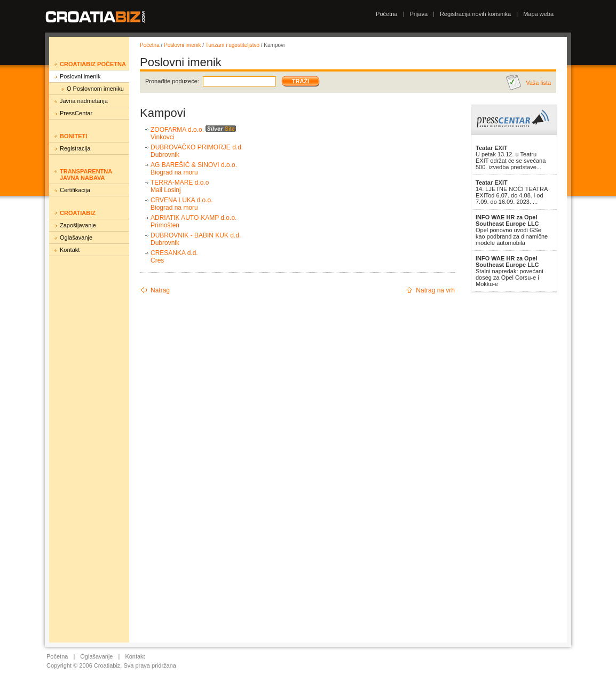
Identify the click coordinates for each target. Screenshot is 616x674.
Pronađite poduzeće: (172, 81)
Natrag (160, 290)
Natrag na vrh (435, 290)
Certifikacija (75, 190)
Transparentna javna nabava (86, 175)
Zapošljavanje (78, 225)
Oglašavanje (76, 237)
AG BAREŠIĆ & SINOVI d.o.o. (194, 165)
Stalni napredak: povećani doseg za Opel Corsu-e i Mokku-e (510, 271)
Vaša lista (538, 83)
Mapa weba (538, 14)
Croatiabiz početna (93, 64)
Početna (386, 14)
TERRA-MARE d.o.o (180, 183)
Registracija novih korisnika (475, 14)
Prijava (418, 14)
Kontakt (70, 250)
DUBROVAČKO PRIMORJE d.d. (197, 147)
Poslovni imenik (80, 76)
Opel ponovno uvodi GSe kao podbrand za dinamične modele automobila (512, 230)
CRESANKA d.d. (174, 253)
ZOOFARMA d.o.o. (177, 130)
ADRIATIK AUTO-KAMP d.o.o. (194, 218)
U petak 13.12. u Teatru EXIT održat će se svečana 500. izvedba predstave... (511, 157)
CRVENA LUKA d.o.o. (182, 200)
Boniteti (73, 136)
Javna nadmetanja (84, 101)
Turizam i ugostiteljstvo (232, 45)
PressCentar (76, 113)
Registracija (75, 148)
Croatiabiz (78, 213)
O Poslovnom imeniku (95, 89)
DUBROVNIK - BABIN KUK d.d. (196, 235)
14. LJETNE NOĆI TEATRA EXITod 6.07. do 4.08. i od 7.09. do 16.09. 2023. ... (512, 192)
